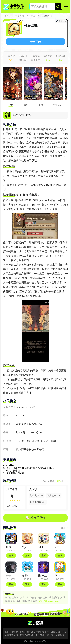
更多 (65, 528)
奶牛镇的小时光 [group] (22, 115)
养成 (33, 16)
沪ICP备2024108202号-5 (35, 641)
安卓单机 (20, 16)
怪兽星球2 (47, 16)
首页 (6, 16)
